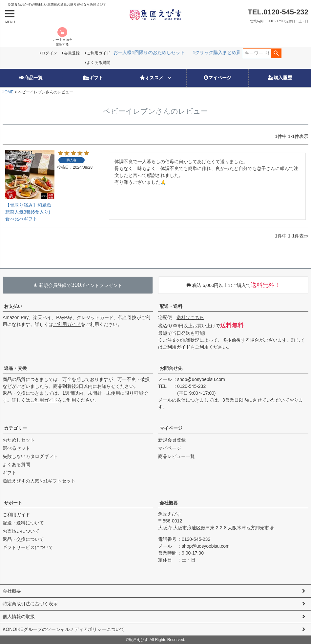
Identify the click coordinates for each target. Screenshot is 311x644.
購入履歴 (280, 78)
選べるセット (16, 448)
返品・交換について (23, 539)
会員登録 (72, 53)
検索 (276, 53)
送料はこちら (190, 317)
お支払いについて (21, 531)
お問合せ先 (171, 368)
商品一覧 (31, 78)
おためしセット (19, 440)
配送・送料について (23, 523)
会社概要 (169, 503)
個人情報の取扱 (19, 616)
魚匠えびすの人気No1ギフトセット (39, 481)
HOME (8, 92)
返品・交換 (15, 368)
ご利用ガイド (98, 53)
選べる (230, 52)
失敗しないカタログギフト (30, 456)
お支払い (13, 306)
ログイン (49, 53)
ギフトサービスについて (28, 547)
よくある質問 (98, 63)
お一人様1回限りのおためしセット (119, 52)
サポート (13, 503)
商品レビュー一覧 (176, 456)
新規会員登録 (172, 440)
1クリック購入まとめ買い (189, 52)
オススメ (152, 78)
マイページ (218, 78)
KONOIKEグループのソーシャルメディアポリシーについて (64, 629)
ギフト (93, 78)
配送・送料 (171, 306)
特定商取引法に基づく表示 (30, 604)
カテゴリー (15, 428)
